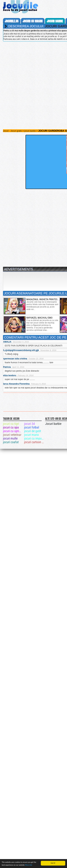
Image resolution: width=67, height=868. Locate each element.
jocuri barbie (55, 21)
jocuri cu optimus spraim (13, 431)
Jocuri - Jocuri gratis (12, 131)
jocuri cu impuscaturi (34, 438)
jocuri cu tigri (11, 424)
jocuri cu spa (11, 427)
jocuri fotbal (32, 427)
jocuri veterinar (12, 435)
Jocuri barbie (53, 424)
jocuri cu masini (33, 21)
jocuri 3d (29, 424)
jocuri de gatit (33, 431)
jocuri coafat (11, 442)
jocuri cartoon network (34, 442)
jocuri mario (31, 435)
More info (29, 865)
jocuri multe (10, 438)
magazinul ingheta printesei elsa (46, 299)
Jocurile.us (12, 21)
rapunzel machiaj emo (39, 318)
